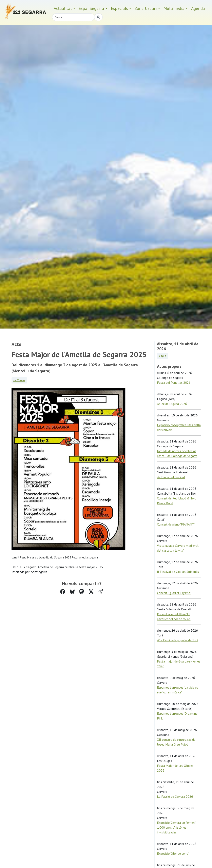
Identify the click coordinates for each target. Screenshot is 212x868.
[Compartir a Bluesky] (72, 592)
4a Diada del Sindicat (171, 477)
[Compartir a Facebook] (63, 592)
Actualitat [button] (63, 8)
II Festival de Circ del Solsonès (178, 572)
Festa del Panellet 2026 (174, 382)
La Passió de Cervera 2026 (175, 796)
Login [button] (162, 356)
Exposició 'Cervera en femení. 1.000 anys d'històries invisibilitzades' (177, 827)
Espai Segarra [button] (91, 8)
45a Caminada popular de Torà (178, 640)
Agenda (198, 8)
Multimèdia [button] (174, 8)
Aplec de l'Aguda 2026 (172, 404)
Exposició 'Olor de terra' (173, 853)
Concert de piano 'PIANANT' (176, 524)
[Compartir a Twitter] (91, 592)
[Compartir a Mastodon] (82, 592)
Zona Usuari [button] (146, 8)
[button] (101, 592)
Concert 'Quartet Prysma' (174, 593)
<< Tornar (19, 380)
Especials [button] (119, 8)
